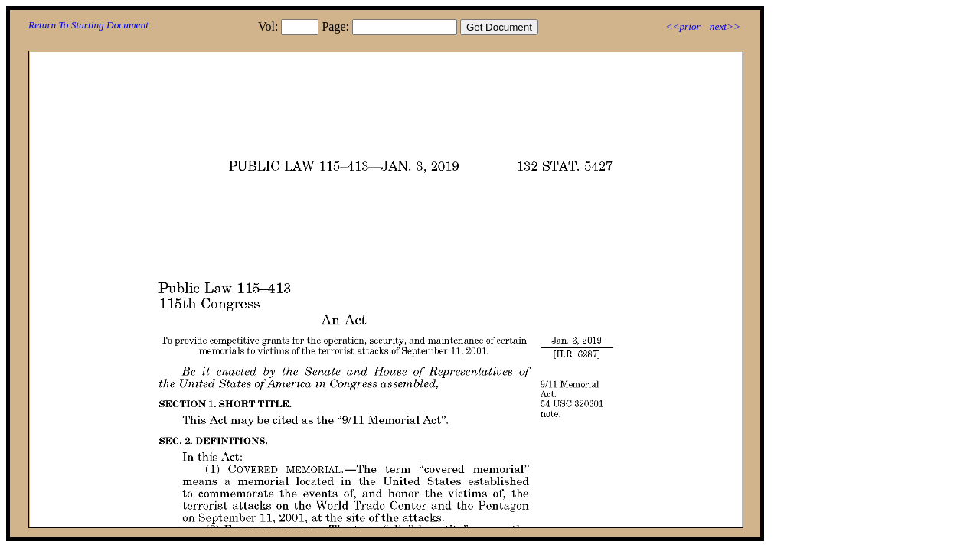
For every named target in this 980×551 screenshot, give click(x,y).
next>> (725, 26)
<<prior (683, 26)
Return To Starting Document (88, 25)
